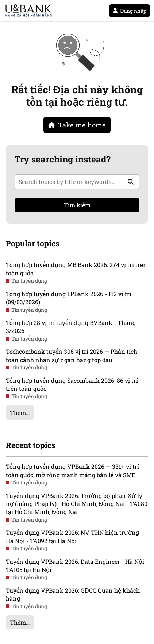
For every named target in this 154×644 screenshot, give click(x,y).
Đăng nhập (130, 11)
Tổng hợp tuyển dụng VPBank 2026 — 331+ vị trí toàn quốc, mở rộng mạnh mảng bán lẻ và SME (72, 470)
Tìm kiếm (77, 205)
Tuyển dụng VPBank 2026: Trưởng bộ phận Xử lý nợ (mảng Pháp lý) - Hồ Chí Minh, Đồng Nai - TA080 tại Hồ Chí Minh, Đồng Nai (77, 504)
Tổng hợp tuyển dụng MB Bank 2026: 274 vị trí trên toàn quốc (76, 269)
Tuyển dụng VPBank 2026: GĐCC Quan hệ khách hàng (73, 594)
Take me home (77, 125)
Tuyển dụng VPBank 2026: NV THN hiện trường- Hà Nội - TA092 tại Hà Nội (74, 536)
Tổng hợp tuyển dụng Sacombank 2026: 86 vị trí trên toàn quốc (72, 384)
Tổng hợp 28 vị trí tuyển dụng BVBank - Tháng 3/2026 (71, 327)
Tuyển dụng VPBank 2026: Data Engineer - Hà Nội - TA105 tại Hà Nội (77, 566)
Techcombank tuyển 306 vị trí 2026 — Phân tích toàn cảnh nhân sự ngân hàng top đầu (72, 355)
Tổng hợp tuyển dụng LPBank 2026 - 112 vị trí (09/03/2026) (69, 298)
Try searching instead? (63, 159)
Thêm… (20, 413)
